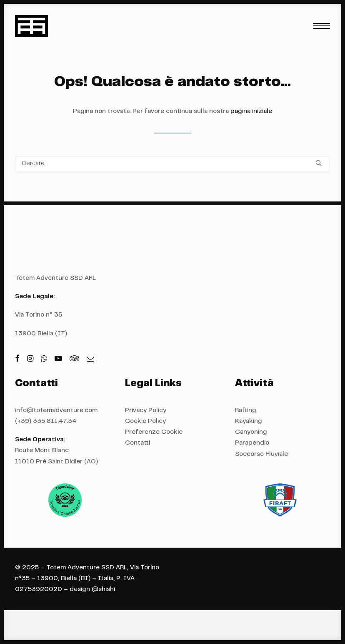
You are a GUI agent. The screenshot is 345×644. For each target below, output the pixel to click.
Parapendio (252, 443)
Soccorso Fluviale (261, 454)
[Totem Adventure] (31, 26)
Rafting (246, 411)
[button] (322, 26)
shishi (107, 590)
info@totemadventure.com (56, 411)
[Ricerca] (172, 164)
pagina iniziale (251, 112)
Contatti (137, 443)
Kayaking (249, 421)
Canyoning (251, 432)
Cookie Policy (145, 421)
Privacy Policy (146, 411)
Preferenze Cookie (154, 432)
